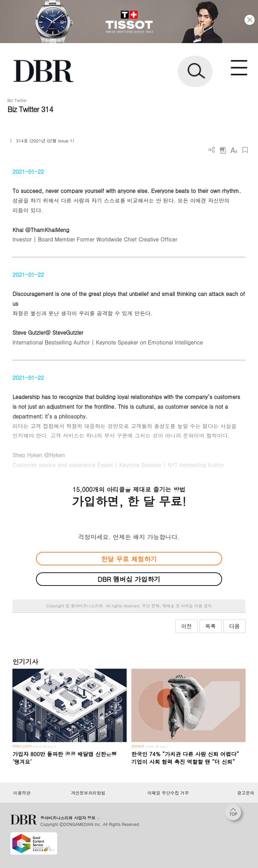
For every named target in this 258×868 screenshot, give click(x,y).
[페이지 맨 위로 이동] (235, 814)
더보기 (212, 150)
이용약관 (22, 793)
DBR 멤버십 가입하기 (129, 579)
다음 (234, 626)
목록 (211, 626)
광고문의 (246, 793)
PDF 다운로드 (223, 150)
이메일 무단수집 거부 (168, 793)
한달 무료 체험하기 (129, 559)
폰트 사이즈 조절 (234, 150)
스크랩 (245, 150)
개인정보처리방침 (88, 793)
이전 (186, 626)
